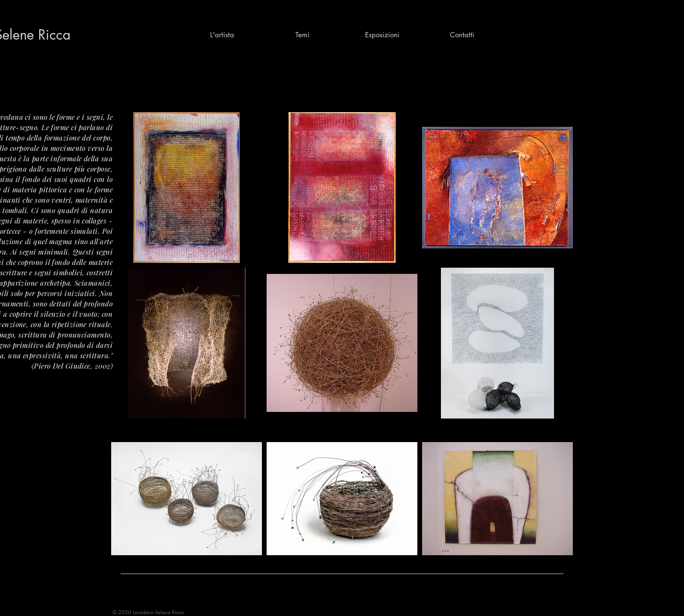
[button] (302, 35)
